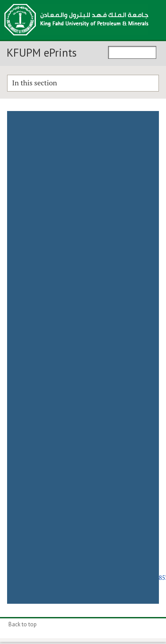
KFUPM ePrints (42, 53)
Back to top (23, 624)
